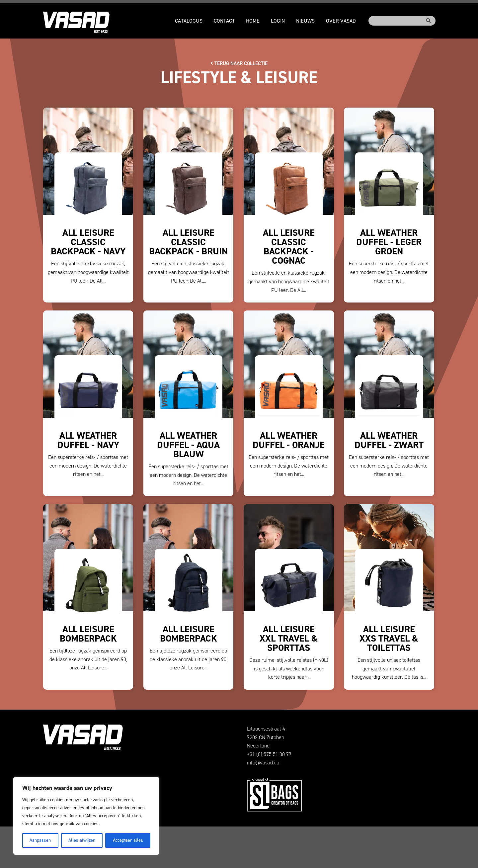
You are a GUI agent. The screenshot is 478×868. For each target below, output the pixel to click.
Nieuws (305, 21)
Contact (224, 21)
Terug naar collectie (239, 63)
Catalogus (189, 21)
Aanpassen (40, 840)
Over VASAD (341, 21)
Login (278, 21)
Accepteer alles (128, 840)
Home (253, 21)
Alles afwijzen (82, 840)
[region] (86, 816)
